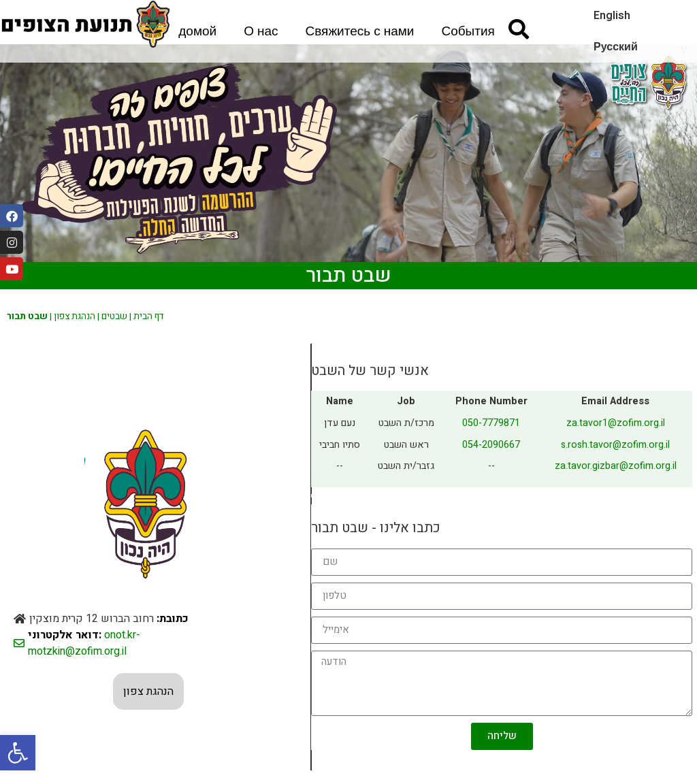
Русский (616, 47)
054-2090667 (491, 445)
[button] (18, 753)
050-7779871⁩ (491, 423)
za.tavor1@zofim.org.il (616, 423)
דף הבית (149, 316)
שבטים (114, 316)
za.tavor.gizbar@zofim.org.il (616, 466)
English (612, 16)
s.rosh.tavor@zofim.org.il (615, 445)
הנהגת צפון (75, 316)
